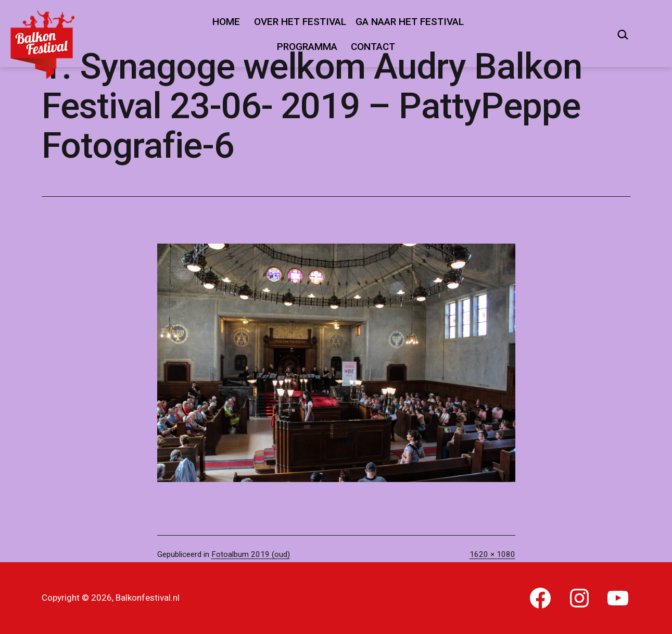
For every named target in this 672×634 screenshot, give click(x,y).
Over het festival (300, 22)
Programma (307, 47)
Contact (373, 47)
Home (226, 22)
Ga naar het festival (410, 22)
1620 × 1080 (492, 554)
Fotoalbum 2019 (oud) (251, 554)
